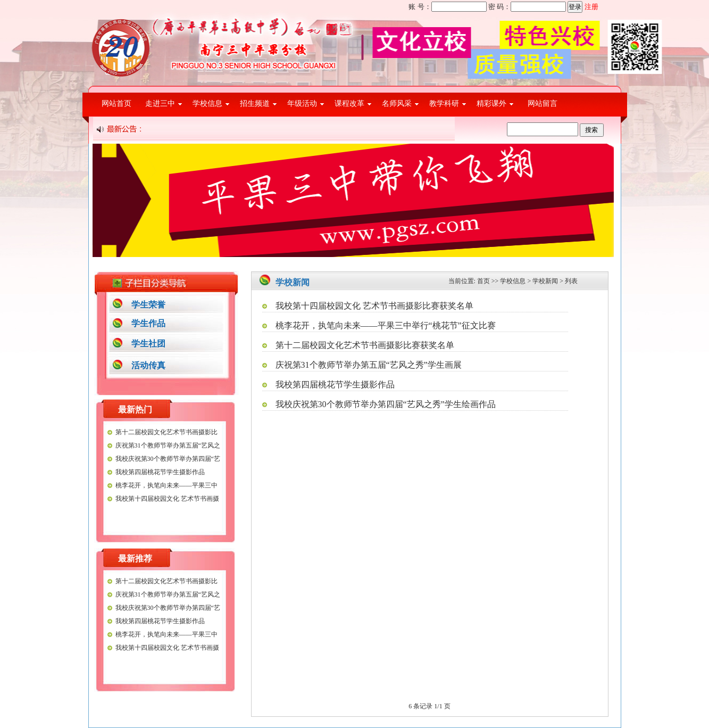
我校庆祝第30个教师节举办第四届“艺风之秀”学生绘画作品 (386, 404)
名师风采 (397, 104)
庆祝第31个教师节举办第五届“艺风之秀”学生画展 (369, 365)
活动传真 (148, 365)
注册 (591, 7)
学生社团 (148, 344)
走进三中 (160, 104)
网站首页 (116, 104)
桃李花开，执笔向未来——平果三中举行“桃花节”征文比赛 (386, 325)
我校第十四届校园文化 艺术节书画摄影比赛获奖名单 (374, 306)
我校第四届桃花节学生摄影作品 (160, 472)
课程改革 (349, 104)
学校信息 (207, 104)
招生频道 (255, 104)
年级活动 (302, 104)
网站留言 (543, 104)
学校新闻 (545, 281)
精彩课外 (491, 104)
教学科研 (444, 104)
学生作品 (148, 323)
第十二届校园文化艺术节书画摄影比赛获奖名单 (365, 345)
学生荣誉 (148, 305)
